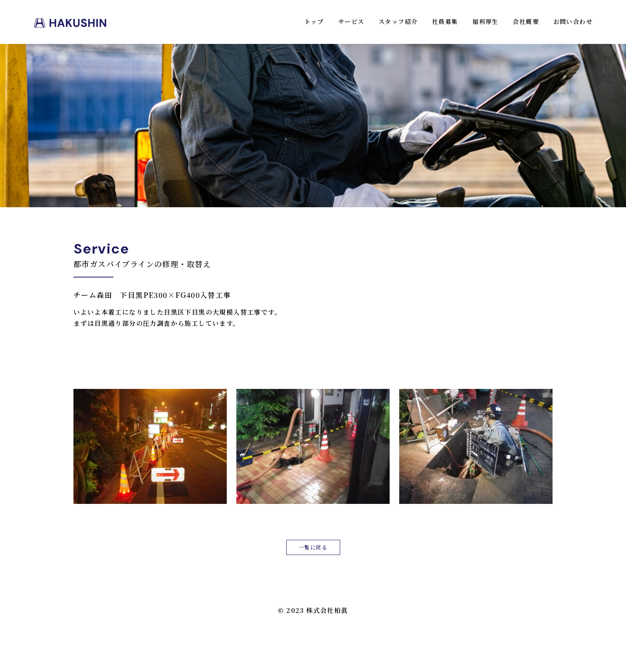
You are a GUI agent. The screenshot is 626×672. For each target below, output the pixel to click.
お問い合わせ (573, 21)
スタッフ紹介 (398, 21)
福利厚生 (485, 21)
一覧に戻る (313, 547)
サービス (351, 21)
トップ (314, 21)
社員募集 (445, 21)
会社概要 (526, 21)
